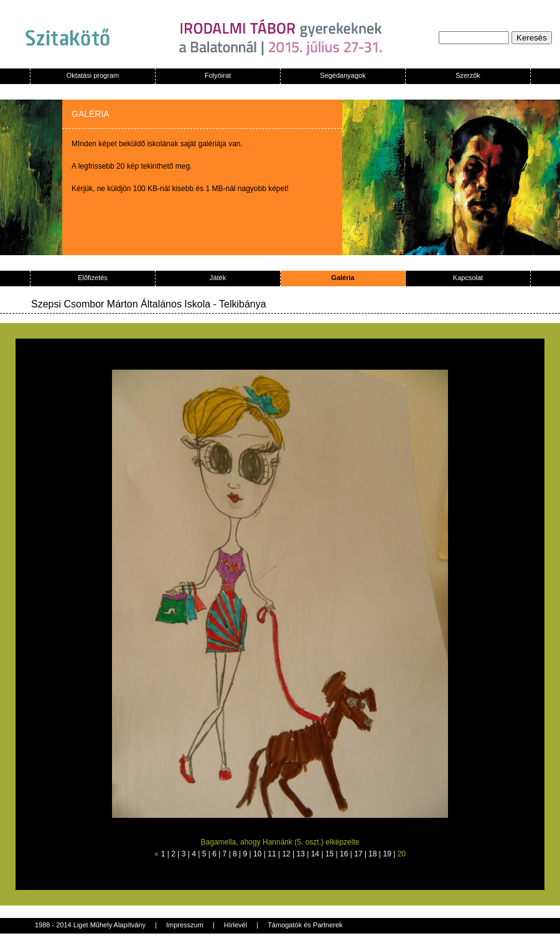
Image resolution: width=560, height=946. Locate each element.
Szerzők (468, 75)
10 (257, 854)
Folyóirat (218, 75)
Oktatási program (93, 75)
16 (344, 854)
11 (272, 854)
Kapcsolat (468, 278)
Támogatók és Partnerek (305, 925)
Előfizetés (93, 278)
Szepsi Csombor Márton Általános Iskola (121, 304)
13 (301, 854)
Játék (218, 278)
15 (329, 854)
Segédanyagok (343, 75)
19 (387, 854)
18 (372, 854)
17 (358, 854)
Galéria (343, 278)
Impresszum (185, 925)
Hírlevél (236, 925)
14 (315, 854)
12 (286, 854)
